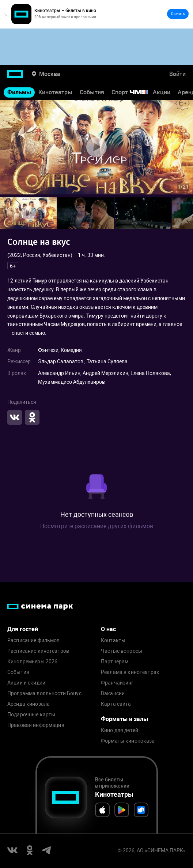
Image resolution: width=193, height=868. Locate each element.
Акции (162, 92)
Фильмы (19, 92)
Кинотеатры (55, 92)
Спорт (135, 92)
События (92, 92)
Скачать (178, 14)
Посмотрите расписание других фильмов (97, 526)
